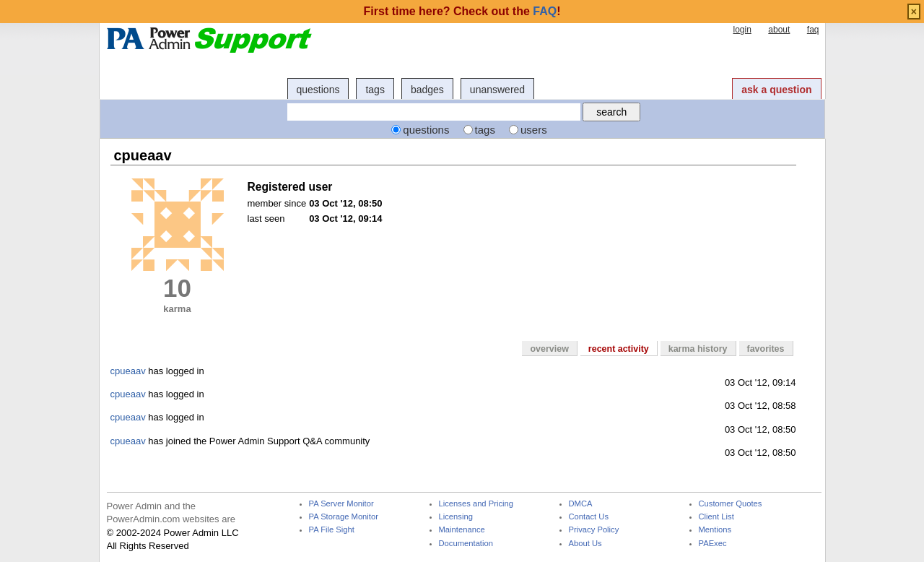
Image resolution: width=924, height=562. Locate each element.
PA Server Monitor (341, 504)
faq (813, 30)
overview (549, 349)
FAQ (545, 11)
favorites (766, 349)
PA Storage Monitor (344, 517)
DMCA (581, 504)
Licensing (456, 517)
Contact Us (589, 517)
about (779, 30)
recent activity (619, 349)
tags (375, 90)
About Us (585, 544)
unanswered (497, 90)
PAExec (713, 544)
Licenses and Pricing (476, 504)
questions (318, 90)
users (534, 130)
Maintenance (462, 530)
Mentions (715, 530)
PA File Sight (332, 530)
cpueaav (128, 371)
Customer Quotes (731, 504)
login (742, 30)
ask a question (776, 90)
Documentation (466, 544)
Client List (716, 517)
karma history (698, 349)
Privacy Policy (594, 530)
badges (427, 90)
